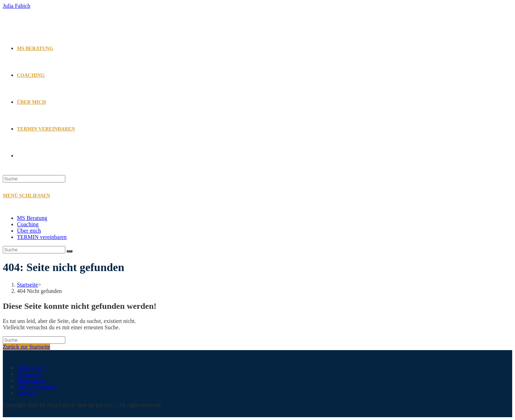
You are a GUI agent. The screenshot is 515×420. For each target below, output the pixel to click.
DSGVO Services (37, 387)
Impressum (29, 374)
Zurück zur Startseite (26, 347)
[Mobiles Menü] (26, 196)
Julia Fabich (17, 6)
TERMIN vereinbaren (42, 237)
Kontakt (26, 393)
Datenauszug (32, 380)
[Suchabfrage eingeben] (34, 179)
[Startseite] (28, 285)
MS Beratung (32, 218)
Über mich (29, 231)
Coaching (28, 224)
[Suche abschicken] (70, 251)
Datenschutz (31, 368)
